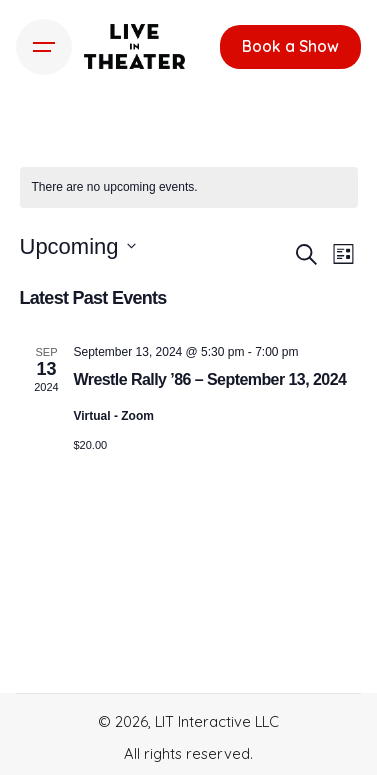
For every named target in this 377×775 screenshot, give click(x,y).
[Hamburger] (44, 47)
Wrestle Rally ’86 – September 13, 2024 (210, 379)
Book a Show (290, 46)
